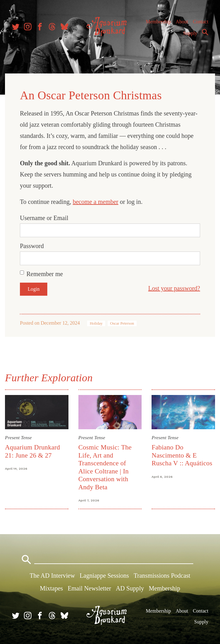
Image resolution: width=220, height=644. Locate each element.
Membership (158, 22)
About (182, 22)
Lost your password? (174, 288)
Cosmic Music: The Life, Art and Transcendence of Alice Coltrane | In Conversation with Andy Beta (105, 467)
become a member (96, 202)
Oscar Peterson (122, 323)
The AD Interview (52, 576)
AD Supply (130, 588)
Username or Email (44, 218)
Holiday (96, 323)
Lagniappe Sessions (104, 576)
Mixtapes (51, 588)
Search (205, 32)
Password (32, 246)
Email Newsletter (89, 588)
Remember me (45, 274)
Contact (201, 22)
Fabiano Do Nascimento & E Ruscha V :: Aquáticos (182, 455)
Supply (190, 33)
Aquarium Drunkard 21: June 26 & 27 (33, 451)
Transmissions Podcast (162, 576)
